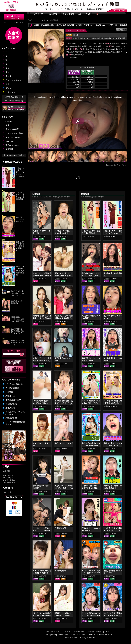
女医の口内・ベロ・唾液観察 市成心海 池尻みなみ (42, 361)
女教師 (106, 38)
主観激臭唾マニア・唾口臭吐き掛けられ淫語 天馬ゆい (17, 320)
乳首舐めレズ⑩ (60, 528)
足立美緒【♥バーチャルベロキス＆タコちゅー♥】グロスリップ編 (91, 276)
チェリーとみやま (13, 137)
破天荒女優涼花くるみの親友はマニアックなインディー (17, 332)
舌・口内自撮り (12, 388)
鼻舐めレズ (10, 408)
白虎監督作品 (78, 38)
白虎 (7, 125)
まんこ (8, 68)
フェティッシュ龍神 (14, 133)
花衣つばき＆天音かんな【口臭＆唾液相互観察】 (20, 271)
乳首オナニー (11, 396)
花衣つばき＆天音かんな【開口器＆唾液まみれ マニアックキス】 (113, 403)
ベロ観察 (9, 392)
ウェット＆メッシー (14, 80)
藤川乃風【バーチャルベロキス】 (20, 220)
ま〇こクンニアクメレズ (64, 443)
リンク (108, 632)
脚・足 (8, 76)
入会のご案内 (8, 492)
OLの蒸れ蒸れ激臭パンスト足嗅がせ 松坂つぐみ (42, 403)
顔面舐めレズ (11, 404)
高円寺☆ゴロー (12, 145)
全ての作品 (14, 97)
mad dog (9, 141)
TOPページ (33, 20)
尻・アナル (10, 72)
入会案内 (7, 471)
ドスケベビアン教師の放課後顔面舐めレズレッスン (42, 276)
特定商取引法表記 (10, 482)
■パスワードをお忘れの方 (14, 22)
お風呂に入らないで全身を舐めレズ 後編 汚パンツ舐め (64, 318)
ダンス (8, 88)
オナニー (9, 84)
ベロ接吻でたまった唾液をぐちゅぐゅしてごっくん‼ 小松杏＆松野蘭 (113, 531)
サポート (7, 473)
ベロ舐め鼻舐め (60, 571)
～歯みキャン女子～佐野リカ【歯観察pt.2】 (20, 196)
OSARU (9, 121)
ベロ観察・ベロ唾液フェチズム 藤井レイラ (17, 343)
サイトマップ (8, 478)
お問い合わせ (79, 632)
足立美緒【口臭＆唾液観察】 (17, 302)
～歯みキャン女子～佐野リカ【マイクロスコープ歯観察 (20, 172)
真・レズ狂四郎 (12, 129)
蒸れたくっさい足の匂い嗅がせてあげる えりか (17, 293)
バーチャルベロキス (14, 384)
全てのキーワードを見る (14, 155)
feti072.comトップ (52, 632)
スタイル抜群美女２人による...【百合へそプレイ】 (91, 403)
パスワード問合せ (10, 480)
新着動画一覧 (8, 475)
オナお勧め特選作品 (93, 38)
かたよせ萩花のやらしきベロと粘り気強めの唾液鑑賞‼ (91, 616)
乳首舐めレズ (11, 418)
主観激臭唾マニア (13, 400)
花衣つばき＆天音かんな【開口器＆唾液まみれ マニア (20, 246)
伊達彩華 (9, 149)
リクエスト (10, 92)
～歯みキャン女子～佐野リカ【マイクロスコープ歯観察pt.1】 (113, 233)
